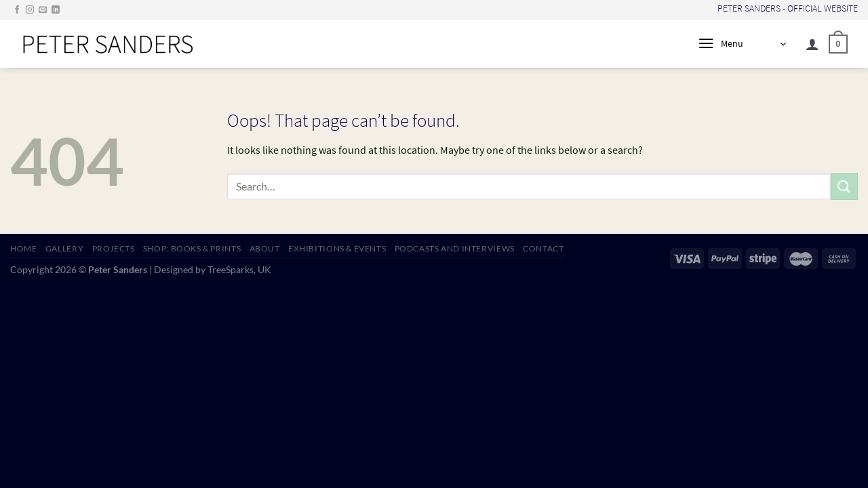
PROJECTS (114, 248)
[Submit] (844, 186)
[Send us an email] (43, 10)
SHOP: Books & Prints (192, 248)
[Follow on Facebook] (17, 10)
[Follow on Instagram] (30, 10)
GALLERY (64, 248)
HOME (23, 248)
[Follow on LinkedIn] (56, 10)
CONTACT (543, 248)
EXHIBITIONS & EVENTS (337, 248)
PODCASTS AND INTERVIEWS (455, 248)
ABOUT (265, 248)
